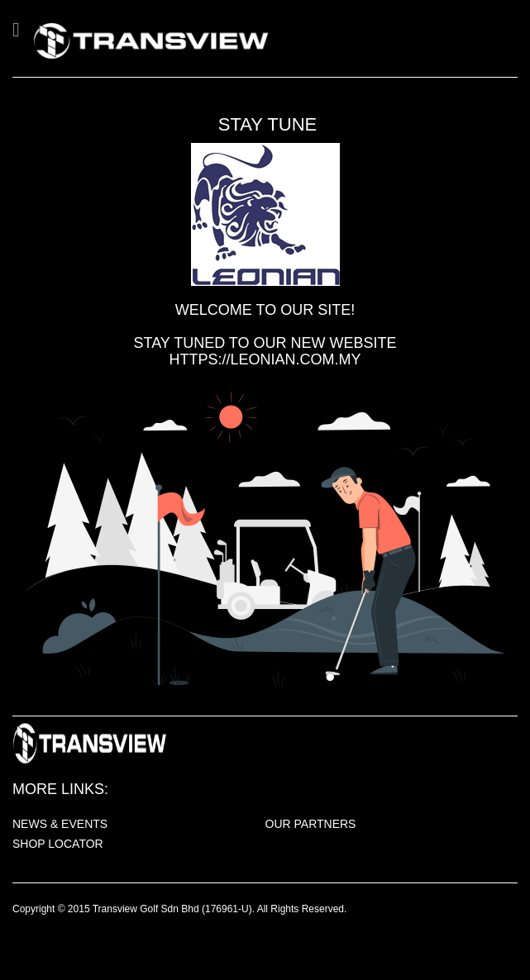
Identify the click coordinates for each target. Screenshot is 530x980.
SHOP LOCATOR (58, 844)
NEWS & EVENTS (60, 824)
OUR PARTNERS (311, 824)
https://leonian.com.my (265, 359)
